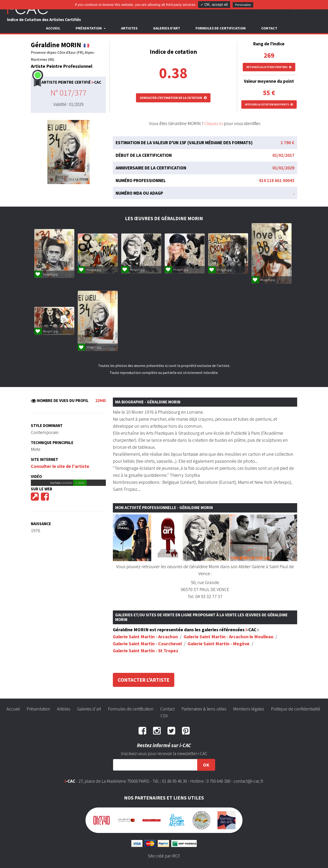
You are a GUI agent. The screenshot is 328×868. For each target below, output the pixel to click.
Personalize (243, 5)
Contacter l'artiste (144, 680)
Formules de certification (221, 28)
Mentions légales (249, 709)
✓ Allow (80, 483)
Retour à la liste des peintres (269, 67)
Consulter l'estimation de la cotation (173, 98)
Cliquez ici (214, 123)
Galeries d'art (167, 28)
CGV (164, 716)
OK (206, 765)
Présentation (38, 709)
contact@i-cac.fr (248, 781)
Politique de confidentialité (296, 709)
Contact (269, 28)
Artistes (129, 28)
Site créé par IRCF (164, 856)
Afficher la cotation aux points (269, 104)
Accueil (53, 28)
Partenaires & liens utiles (204, 709)
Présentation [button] (89, 28)
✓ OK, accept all (214, 5)
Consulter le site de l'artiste (60, 466)
